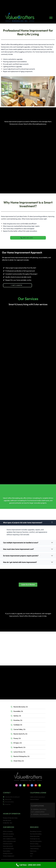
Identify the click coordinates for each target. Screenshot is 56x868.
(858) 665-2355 (27, 238)
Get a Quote (16, 285)
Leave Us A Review (28, 585)
